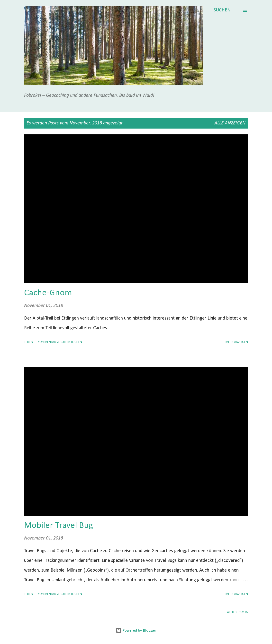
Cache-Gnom (48, 293)
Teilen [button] (29, 342)
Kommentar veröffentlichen (60, 342)
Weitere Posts (237, 612)
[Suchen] (222, 10)
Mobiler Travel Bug (59, 526)
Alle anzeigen (230, 123)
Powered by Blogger (136, 630)
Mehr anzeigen (237, 342)
